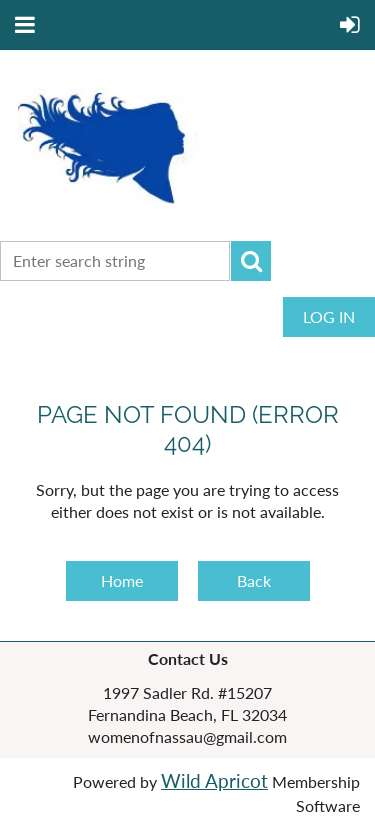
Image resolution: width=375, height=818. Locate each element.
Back (254, 580)
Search (251, 261)
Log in (329, 316)
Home (122, 580)
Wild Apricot (214, 781)
